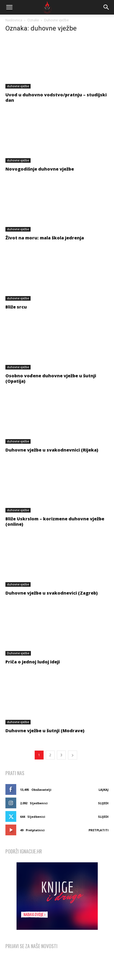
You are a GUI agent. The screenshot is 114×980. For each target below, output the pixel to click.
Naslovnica (14, 20)
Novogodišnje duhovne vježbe (40, 169)
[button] (9, 7)
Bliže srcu (16, 307)
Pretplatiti (99, 830)
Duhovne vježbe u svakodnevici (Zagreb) (52, 593)
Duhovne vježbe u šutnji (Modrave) (45, 731)
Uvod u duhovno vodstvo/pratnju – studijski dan (56, 97)
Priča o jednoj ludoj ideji (33, 662)
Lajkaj (104, 790)
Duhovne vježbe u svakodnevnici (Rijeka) (52, 450)
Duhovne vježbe (18, 653)
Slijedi (103, 803)
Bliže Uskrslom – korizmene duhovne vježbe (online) (55, 521)
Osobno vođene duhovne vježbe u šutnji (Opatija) (51, 378)
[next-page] (73, 755)
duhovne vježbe (18, 86)
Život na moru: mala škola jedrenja (45, 238)
